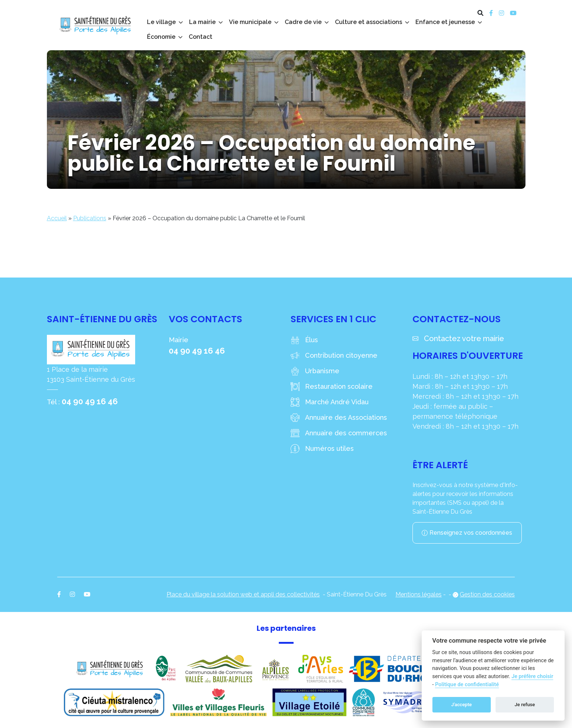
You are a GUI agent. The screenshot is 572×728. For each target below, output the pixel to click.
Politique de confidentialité (467, 685)
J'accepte (462, 705)
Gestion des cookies (487, 594)
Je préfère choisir (532, 676)
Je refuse (525, 705)
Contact (201, 37)
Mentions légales (419, 594)
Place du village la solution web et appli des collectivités (243, 594)
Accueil (57, 218)
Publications (90, 218)
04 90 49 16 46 (90, 401)
